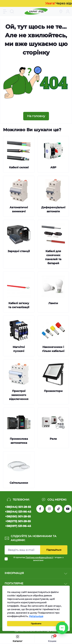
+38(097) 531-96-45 (18, 526)
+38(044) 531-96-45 (18, 512)
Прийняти (36, 624)
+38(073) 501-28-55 (18, 521)
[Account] (68, 11)
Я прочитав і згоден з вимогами (38, 559)
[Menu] (5, 11)
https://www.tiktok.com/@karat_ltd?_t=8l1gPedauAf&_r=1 (59, 509)
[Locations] (61, 11)
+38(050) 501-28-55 (18, 516)
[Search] (12, 11)
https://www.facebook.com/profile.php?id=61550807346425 (40, 509)
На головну (36, 116)
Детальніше (36, 616)
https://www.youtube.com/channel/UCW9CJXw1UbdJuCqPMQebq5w (68, 509)
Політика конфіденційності (39, 557)
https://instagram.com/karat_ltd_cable (49, 509)
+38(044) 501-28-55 (18, 507)
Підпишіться (54, 550)
